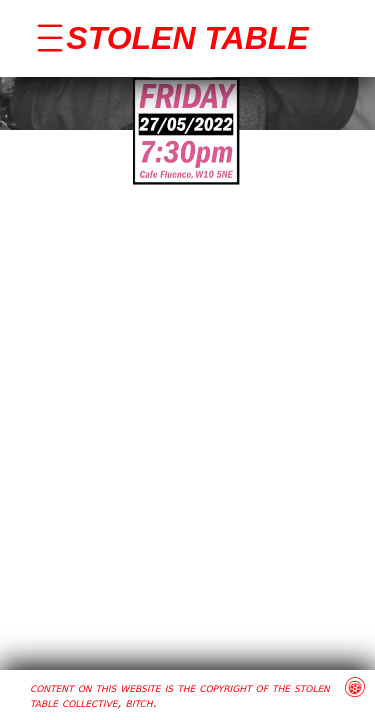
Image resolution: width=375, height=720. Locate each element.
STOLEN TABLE (187, 38)
